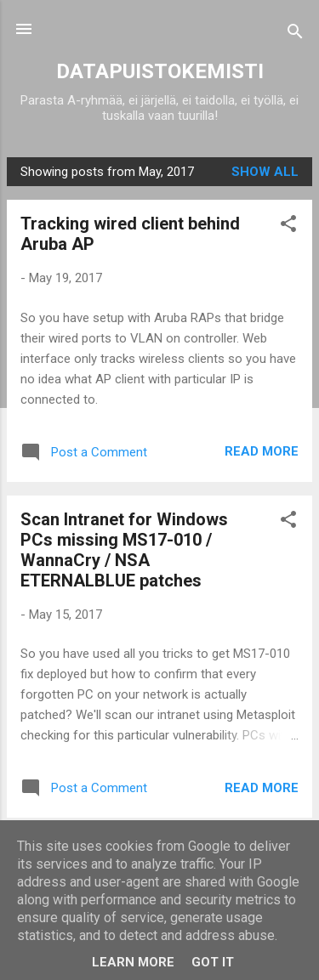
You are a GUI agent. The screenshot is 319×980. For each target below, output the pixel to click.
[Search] (295, 34)
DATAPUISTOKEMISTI (160, 71)
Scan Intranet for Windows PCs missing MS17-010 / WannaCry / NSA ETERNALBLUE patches (124, 550)
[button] (288, 227)
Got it (213, 962)
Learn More (133, 962)
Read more (262, 451)
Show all (265, 172)
